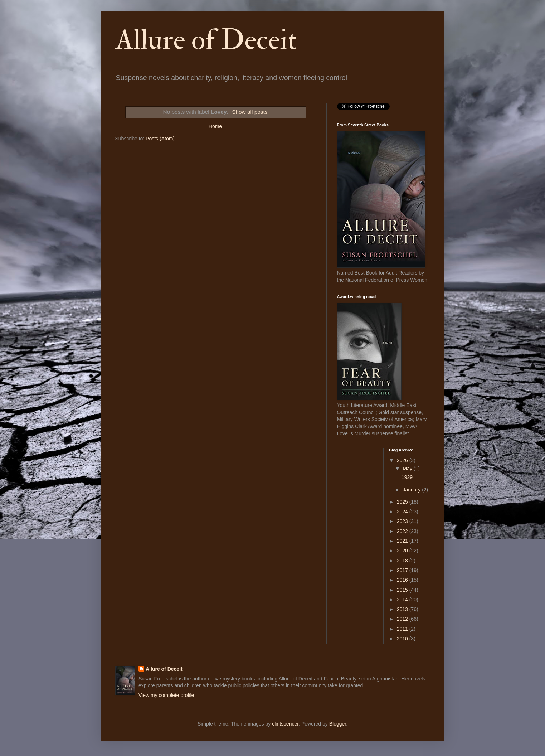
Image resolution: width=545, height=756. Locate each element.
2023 (403, 521)
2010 (403, 639)
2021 (403, 541)
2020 (403, 551)
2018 (403, 561)
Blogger (338, 724)
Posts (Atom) (160, 139)
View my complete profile (166, 695)
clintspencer (285, 724)
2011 (403, 629)
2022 (403, 531)
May (408, 469)
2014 (403, 600)
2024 (403, 512)
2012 (403, 619)
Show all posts (250, 112)
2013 (403, 609)
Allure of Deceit (206, 40)
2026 (403, 460)
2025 (403, 502)
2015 (403, 590)
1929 (407, 477)
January (412, 490)
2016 (403, 580)
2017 (403, 570)
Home (215, 126)
